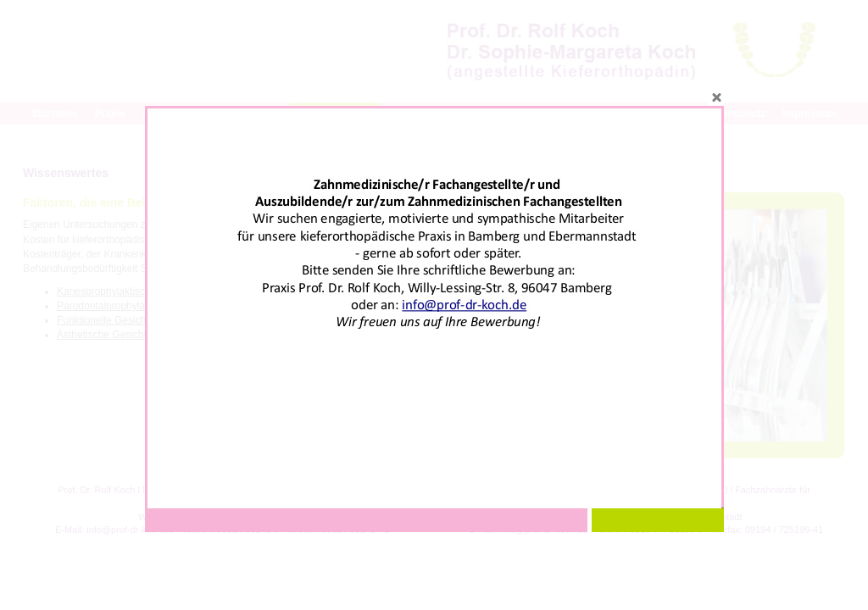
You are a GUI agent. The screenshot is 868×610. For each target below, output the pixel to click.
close (716, 97)
